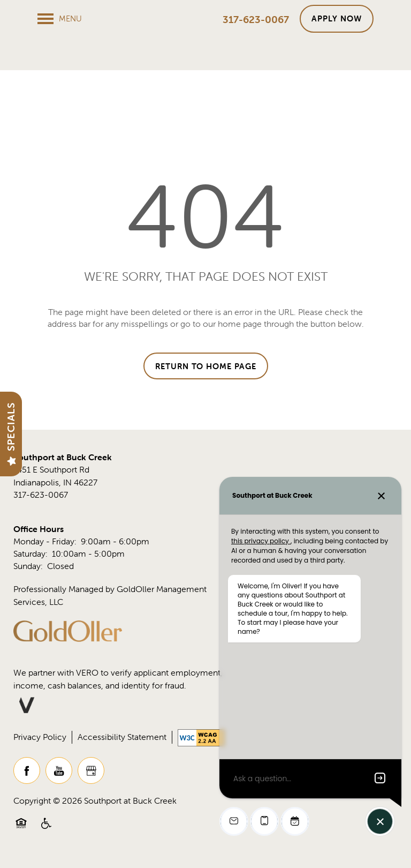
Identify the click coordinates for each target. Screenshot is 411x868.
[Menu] (60, 19)
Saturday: (31, 560)
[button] (337, 19)
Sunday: (28, 572)
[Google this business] (91, 776)
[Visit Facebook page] (27, 776)
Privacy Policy (40, 743)
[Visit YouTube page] (59, 776)
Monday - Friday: (45, 547)
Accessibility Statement (122, 743)
